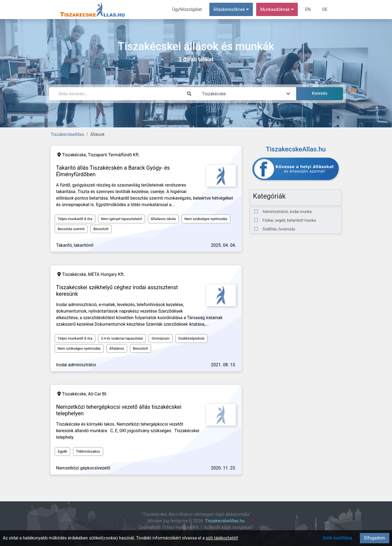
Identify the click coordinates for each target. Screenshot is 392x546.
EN (308, 9)
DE (325, 9)
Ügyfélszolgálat (187, 9)
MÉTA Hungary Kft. (106, 274)
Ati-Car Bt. (98, 394)
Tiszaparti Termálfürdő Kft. (114, 155)
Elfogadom (375, 538)
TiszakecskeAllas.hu (225, 521)
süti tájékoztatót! (222, 538)
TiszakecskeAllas (67, 134)
